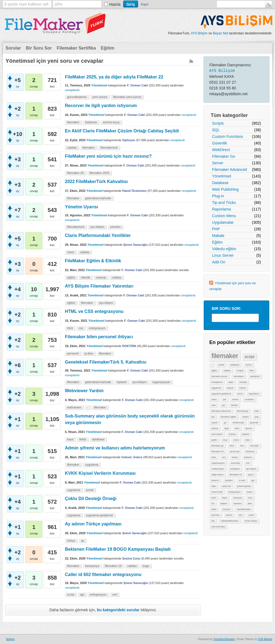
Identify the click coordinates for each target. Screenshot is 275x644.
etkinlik (234, 405)
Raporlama (221, 209)
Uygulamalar (223, 222)
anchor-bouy (111, 122)
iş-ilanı (89, 353)
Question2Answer (224, 639)
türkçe (235, 457)
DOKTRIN (129, 346)
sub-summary (218, 527)
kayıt (231, 382)
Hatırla (115, 4)
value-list (226, 486)
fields (83, 439)
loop (225, 440)
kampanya (92, 566)
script (249, 357)
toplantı (246, 434)
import (243, 388)
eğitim (214, 371)
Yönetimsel (222, 176)
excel (240, 394)
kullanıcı (248, 457)
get (253, 480)
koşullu (232, 434)
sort (240, 515)
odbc (248, 440)
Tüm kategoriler (229, 115)
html (70, 328)
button (246, 417)
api (213, 417)
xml (248, 463)
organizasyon (218, 463)
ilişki (226, 428)
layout (230, 388)
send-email (217, 492)
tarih (237, 428)
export (215, 423)
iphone (249, 428)
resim (236, 440)
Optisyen (129, 140)
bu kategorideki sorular (118, 610)
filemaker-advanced (221, 411)
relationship (238, 423)
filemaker (225, 356)
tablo (214, 509)
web (214, 405)
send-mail (235, 451)
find (242, 446)
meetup (243, 382)
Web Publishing (225, 189)
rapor (225, 498)
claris (214, 399)
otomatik (254, 446)
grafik (214, 440)
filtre (232, 446)
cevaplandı (72, 90)
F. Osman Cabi (137, 85)
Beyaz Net (220, 33)
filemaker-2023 (99, 173)
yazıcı (251, 475)
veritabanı (235, 469)
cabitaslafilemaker (230, 521)
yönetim (229, 480)
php (257, 417)
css (81, 328)
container (249, 399)
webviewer (74, 407)
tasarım (215, 480)
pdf (224, 399)
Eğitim (108, 48)
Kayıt (145, 4)
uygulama (216, 388)
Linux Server (223, 255)
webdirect (255, 376)
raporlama (254, 394)
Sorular (13, 48)
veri (224, 457)
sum (250, 498)
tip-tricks (216, 515)
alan (250, 504)
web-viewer (217, 434)
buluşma (238, 498)
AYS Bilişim (199, 33)
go (225, 423)
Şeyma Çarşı (131, 558)
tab (213, 521)
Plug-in (218, 196)
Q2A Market (265, 639)
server (249, 365)
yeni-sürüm (100, 97)
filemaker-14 (236, 475)
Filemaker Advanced (229, 170)
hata (257, 411)
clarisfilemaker (244, 509)
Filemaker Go (224, 156)
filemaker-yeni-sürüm (127, 97)
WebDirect (221, 150)
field (251, 371)
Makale (218, 236)
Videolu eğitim (224, 249)
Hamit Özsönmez (135, 191)
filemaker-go (218, 446)
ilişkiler (224, 504)
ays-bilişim (251, 469)
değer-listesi (217, 475)
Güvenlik (219, 143)
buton (250, 492)
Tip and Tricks (224, 203)
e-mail (242, 480)
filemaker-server (219, 376)
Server (218, 163)
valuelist (237, 504)
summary (235, 463)
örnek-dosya (251, 521)
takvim (229, 515)
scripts (240, 371)
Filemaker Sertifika (76, 48)
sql (223, 405)
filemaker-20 (75, 173)
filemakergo (243, 411)
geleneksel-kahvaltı (98, 198)
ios (213, 504)
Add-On (219, 262)
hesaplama (217, 382)
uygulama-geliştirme (221, 394)
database (235, 365)
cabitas (227, 371)
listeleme (250, 451)
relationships (218, 469)
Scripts (218, 123)
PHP (216, 229)
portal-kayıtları (244, 486)
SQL (216, 130)
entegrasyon (235, 492)
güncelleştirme (77, 97)
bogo (146, 566)
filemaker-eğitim (228, 417)
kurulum (226, 509)
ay (83, 541)
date (214, 486)
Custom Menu (224, 216)
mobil (251, 515)
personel (73, 353)
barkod (215, 428)
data (214, 457)
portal (221, 365)
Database (220, 183)
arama (235, 399)
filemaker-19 (218, 451)
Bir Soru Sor (39, 48)
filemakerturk (109, 148)
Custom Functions (228, 137)
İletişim (10, 639)
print (214, 498)
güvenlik (254, 423)
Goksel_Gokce (132, 457)
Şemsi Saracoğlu (135, 245)
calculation (239, 376)
